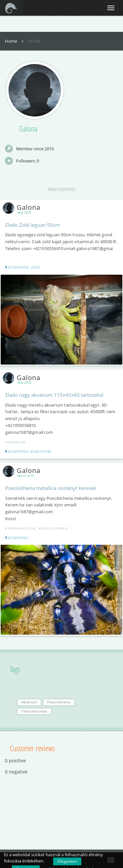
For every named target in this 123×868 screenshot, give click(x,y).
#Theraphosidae (21, 529)
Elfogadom (67, 861)
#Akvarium (15, 442)
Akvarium (29, 702)
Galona (23, 207)
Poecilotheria (59, 702)
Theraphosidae (34, 711)
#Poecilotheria (53, 529)
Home (15, 41)
